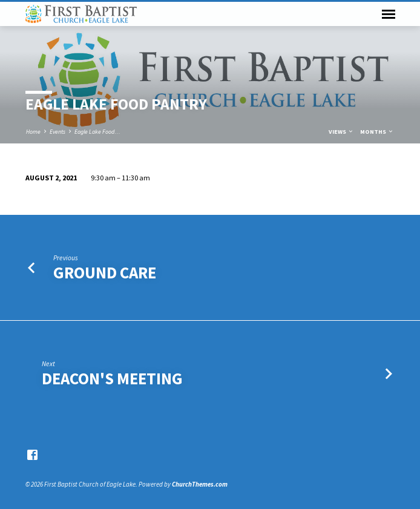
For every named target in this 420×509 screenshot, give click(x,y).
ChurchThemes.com (200, 484)
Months (377, 132)
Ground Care (105, 273)
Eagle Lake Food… (97, 132)
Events (57, 132)
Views (341, 132)
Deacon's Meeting (112, 379)
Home (33, 132)
